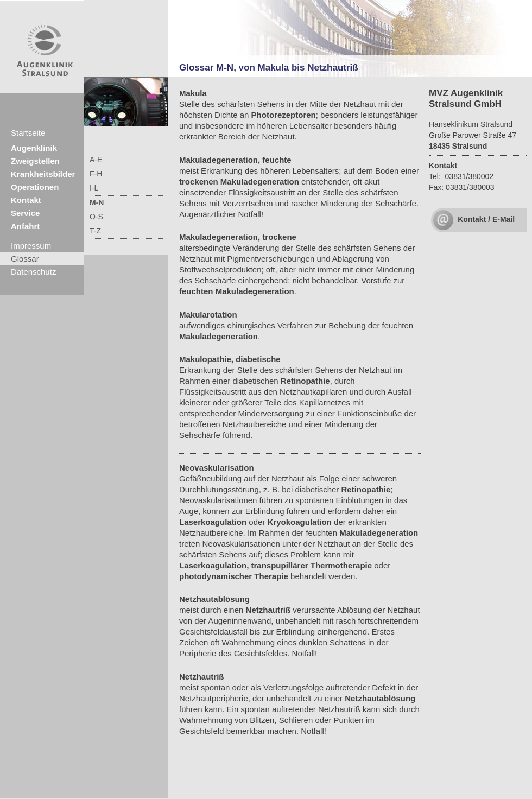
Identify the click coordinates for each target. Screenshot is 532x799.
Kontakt (26, 200)
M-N (97, 202)
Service (25, 213)
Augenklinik (34, 148)
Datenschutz (33, 272)
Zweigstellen (35, 161)
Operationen (35, 187)
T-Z (95, 231)
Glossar (25, 259)
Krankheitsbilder (43, 174)
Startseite (28, 133)
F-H (96, 174)
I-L (94, 188)
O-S (96, 217)
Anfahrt (25, 226)
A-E (96, 160)
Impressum (31, 246)
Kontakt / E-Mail (486, 219)
